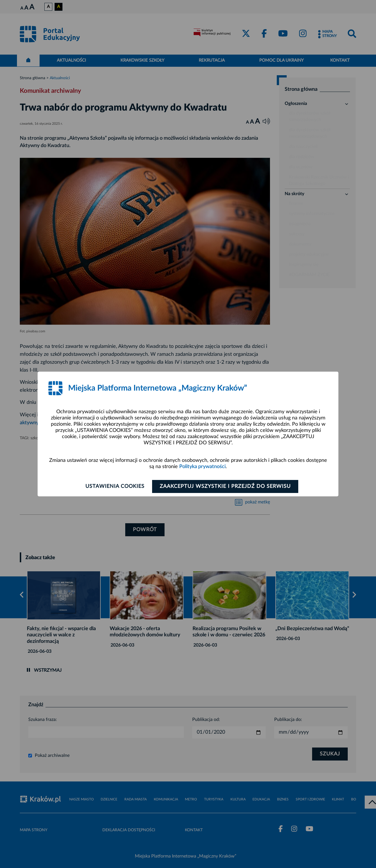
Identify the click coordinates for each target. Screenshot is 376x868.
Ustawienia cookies (115, 486)
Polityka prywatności (202, 467)
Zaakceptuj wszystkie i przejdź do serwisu (225, 486)
